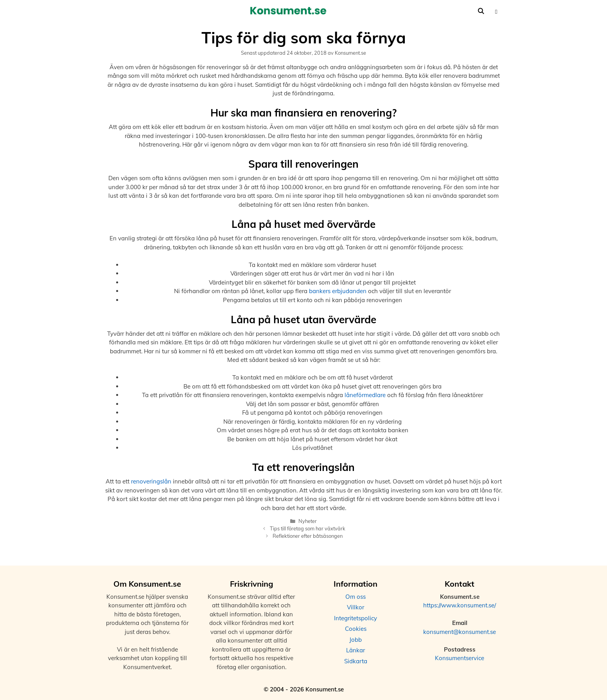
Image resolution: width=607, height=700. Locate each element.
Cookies (356, 629)
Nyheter (308, 521)
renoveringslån (151, 481)
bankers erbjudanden (338, 291)
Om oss (356, 597)
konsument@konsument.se (460, 632)
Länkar (356, 650)
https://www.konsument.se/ (460, 605)
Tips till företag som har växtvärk (308, 528)
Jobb (356, 640)
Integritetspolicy (356, 618)
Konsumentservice (460, 658)
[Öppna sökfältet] (481, 11)
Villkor (356, 607)
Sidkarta (356, 661)
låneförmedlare (365, 395)
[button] (496, 11)
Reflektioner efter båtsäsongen (308, 536)
